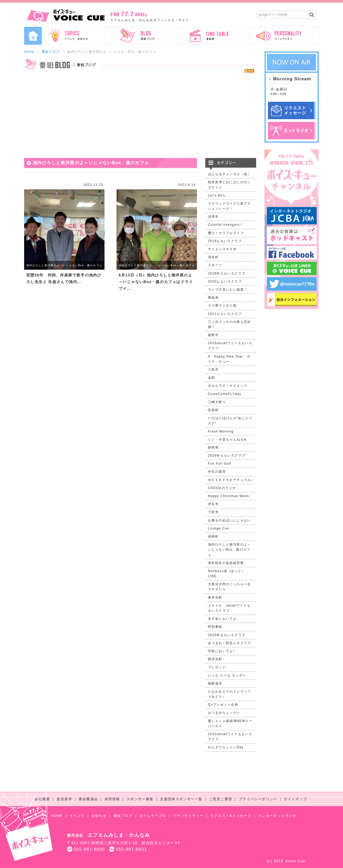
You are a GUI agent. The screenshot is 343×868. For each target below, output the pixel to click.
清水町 (213, 257)
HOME (57, 816)
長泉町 (213, 410)
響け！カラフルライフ (226, 233)
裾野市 (213, 335)
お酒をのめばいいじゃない (230, 520)
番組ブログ (51, 52)
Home (29, 52)
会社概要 (42, 799)
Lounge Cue (219, 528)
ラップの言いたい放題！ (228, 290)
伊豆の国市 (217, 472)
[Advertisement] (140, 115)
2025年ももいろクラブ (227, 635)
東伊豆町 (215, 598)
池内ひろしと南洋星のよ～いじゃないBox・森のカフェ (64, 265)
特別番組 (215, 627)
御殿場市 (215, 683)
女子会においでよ (222, 619)
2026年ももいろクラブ (227, 273)
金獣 (212, 378)
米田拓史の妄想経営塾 (226, 563)
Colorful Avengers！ (226, 225)
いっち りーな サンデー (227, 675)
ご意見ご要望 (221, 799)
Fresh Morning (221, 431)
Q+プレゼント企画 (223, 705)
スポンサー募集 (140, 799)
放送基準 (64, 799)
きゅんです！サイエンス (228, 386)
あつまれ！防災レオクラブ (230, 643)
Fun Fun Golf (220, 464)
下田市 (213, 512)
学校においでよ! (221, 651)
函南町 (213, 536)
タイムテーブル (153, 816)
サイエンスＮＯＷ (222, 249)
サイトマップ (295, 799)
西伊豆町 (215, 659)
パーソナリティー (188, 816)
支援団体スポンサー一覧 (181, 799)
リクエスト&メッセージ (231, 816)
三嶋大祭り (217, 402)
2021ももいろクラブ (225, 314)
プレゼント (217, 667)
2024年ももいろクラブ (227, 456)
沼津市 (213, 217)
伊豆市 (213, 504)
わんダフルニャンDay (226, 747)
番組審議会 (88, 799)
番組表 (213, 298)
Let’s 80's (217, 196)
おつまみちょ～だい (224, 713)
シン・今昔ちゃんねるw (227, 439)
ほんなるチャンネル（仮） (230, 174)
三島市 (213, 370)
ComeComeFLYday (225, 394)
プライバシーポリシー (258, 799)
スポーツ (215, 265)
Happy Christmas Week (229, 496)
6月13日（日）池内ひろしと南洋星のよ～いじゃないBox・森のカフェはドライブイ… (156, 282)
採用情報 (112, 799)
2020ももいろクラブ (225, 281)
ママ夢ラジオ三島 (222, 306)
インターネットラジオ (277, 816)
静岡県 (213, 448)
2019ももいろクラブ (225, 241)
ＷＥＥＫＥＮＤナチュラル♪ (230, 480)
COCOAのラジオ (222, 488)
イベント (77, 816)
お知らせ (99, 816)
